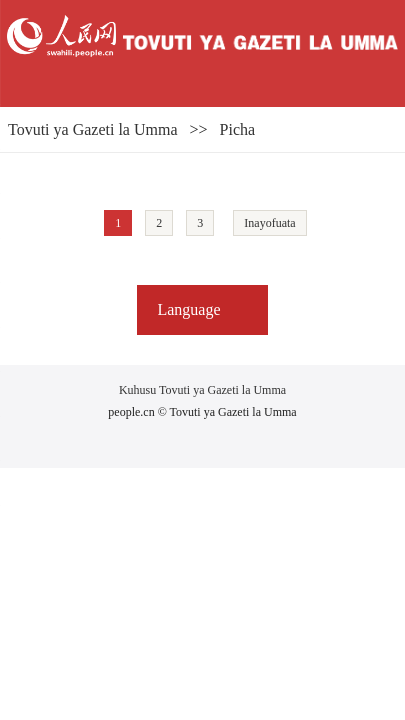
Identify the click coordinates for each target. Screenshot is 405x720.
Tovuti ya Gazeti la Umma (93, 129)
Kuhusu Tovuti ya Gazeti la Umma (202, 390)
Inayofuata (269, 223)
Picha (238, 129)
